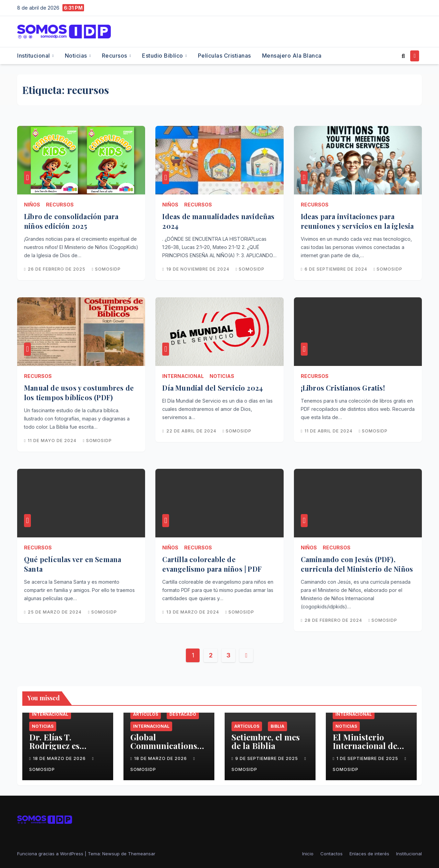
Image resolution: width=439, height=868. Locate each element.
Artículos (146, 714)
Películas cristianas (224, 56)
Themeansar (142, 854)
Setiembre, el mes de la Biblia (266, 741)
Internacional (183, 376)
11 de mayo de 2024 (53, 441)
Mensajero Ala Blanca (292, 56)
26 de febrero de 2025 (57, 269)
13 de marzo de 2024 (193, 612)
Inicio (308, 854)
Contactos (331, 854)
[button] (403, 56)
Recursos (115, 56)
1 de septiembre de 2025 (368, 758)
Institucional (34, 56)
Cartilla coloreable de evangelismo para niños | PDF (212, 564)
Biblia (277, 726)
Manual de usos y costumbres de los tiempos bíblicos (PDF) (79, 393)
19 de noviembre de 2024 (199, 269)
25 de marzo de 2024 (55, 612)
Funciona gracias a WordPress (51, 854)
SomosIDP (106, 269)
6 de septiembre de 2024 (337, 269)
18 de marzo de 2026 (60, 758)
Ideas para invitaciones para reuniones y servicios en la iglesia (357, 221)
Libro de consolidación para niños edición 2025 (71, 221)
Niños (32, 205)
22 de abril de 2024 (192, 431)
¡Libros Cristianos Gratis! (343, 388)
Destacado (183, 714)
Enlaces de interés (369, 854)
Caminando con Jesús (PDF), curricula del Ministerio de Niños (357, 564)
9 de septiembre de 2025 (267, 758)
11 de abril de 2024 (329, 431)
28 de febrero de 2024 (334, 620)
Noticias (77, 56)
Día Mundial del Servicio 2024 (212, 388)
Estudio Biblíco (163, 56)
